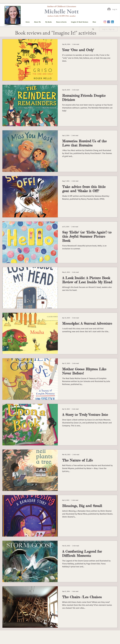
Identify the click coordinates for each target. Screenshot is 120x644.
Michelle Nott (62, 11)
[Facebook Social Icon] (109, 22)
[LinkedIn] (112, 22)
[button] (48, 22)
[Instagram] (105, 22)
